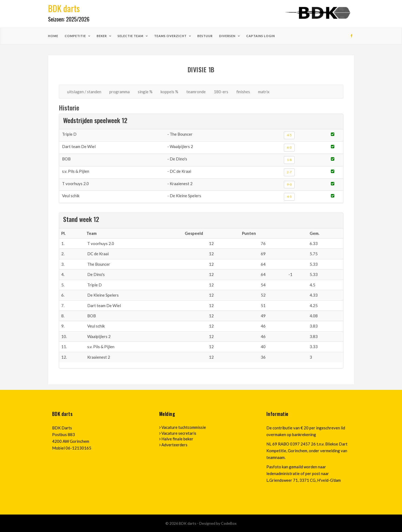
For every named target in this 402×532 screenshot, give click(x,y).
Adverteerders (174, 445)
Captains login (261, 36)
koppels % (169, 92)
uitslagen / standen (84, 92)
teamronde (196, 92)
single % (145, 92)
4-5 (289, 135)
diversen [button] (228, 36)
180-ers (221, 92)
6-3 (289, 147)
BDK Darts (62, 428)
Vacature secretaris (179, 433)
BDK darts (188, 523)
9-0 (289, 184)
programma (119, 92)
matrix (264, 92)
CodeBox (229, 523)
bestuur (205, 36)
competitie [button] (76, 36)
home (53, 36)
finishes (243, 92)
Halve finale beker (177, 439)
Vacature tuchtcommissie (184, 427)
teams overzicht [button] (171, 36)
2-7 (289, 172)
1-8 (289, 160)
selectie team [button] (131, 36)
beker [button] (102, 36)
